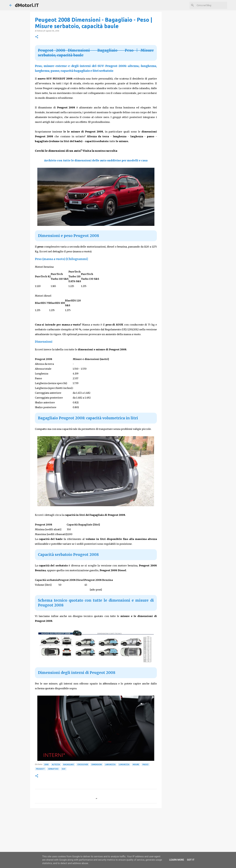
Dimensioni (97, 764)
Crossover (83, 764)
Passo (145, 764)
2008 (46, 764)
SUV (64, 769)
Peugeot (40, 769)
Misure (136, 764)
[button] (37, 37)
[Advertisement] (96, 834)
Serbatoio (53, 769)
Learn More (177, 860)
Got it (191, 860)
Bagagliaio (69, 764)
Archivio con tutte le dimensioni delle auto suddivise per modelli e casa (96, 160)
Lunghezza (124, 764)
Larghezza (110, 764)
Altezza (56, 764)
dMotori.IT (27, 5)
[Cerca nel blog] (211, 5)
